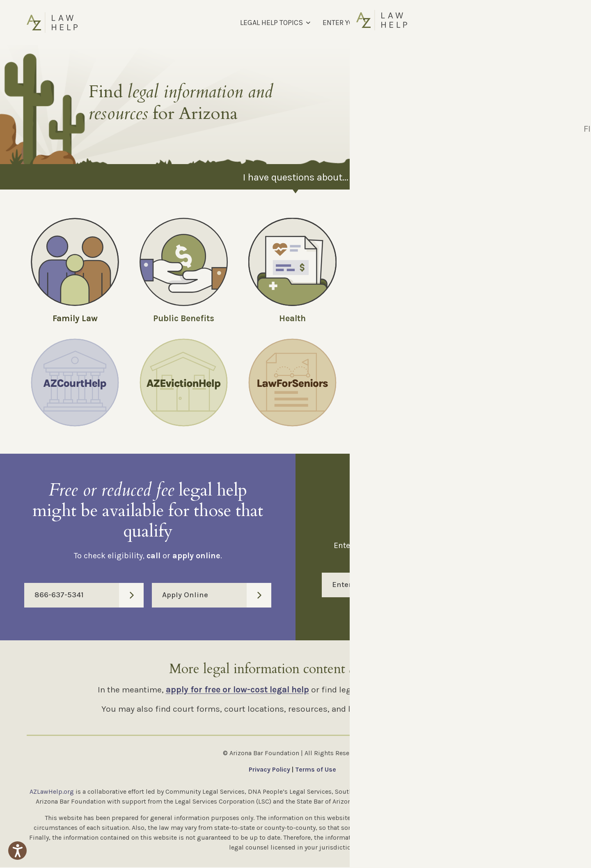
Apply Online (217, 596)
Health (292, 318)
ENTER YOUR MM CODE (359, 23)
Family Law (75, 318)
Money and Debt (401, 318)
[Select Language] (521, 23)
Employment (510, 318)
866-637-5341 (89, 596)
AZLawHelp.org (52, 792)
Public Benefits (184, 318)
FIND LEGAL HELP (435, 23)
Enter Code (448, 586)
